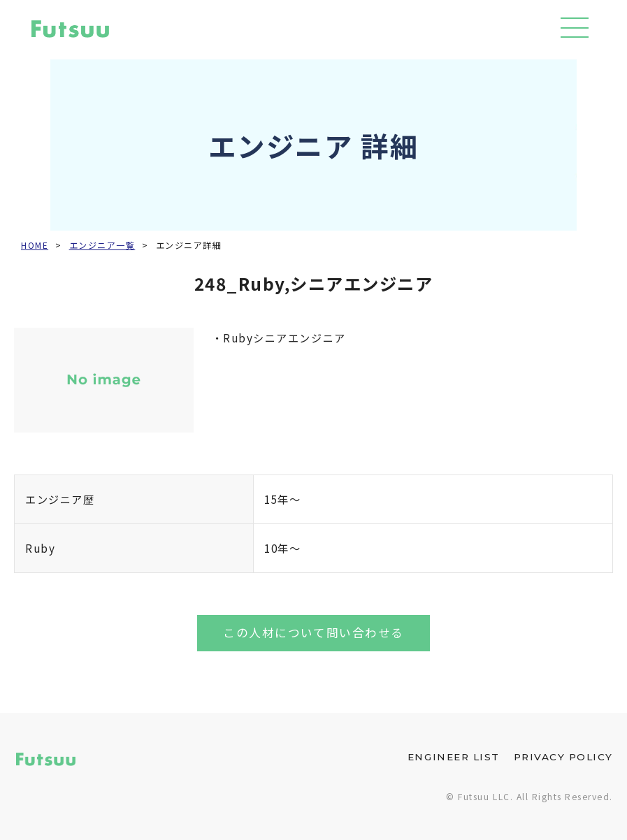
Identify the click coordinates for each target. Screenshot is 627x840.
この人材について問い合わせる (313, 632)
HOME (35, 245)
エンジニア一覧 (102, 245)
